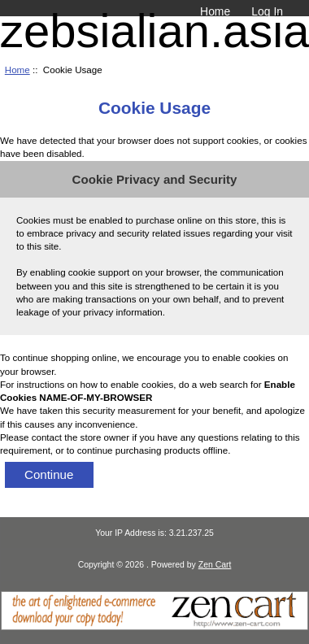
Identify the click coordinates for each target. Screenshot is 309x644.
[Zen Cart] (154, 627)
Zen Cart (215, 565)
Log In (267, 11)
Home (215, 11)
